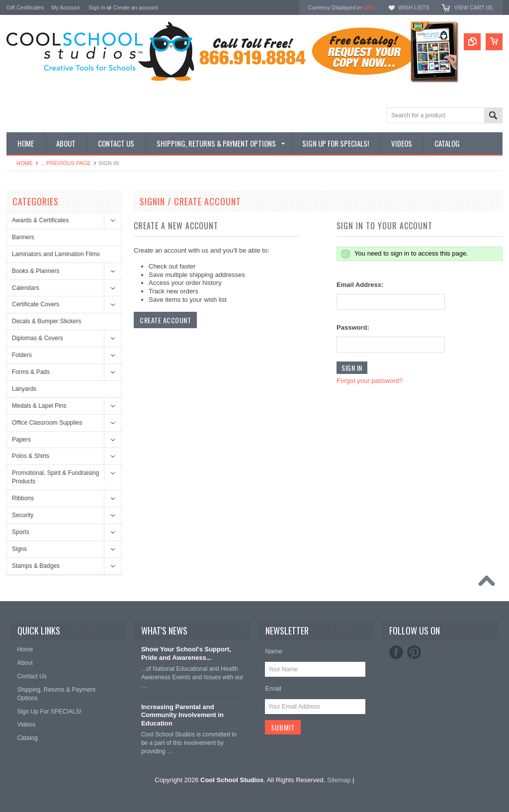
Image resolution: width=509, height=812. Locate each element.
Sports (21, 532)
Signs (19, 549)
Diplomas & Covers (38, 338)
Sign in (97, 7)
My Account (65, 7)
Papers (21, 440)
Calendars (26, 288)
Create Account (165, 320)
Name (274, 651)
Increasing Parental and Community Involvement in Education (182, 715)
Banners (23, 237)
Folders (22, 355)
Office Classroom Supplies (47, 423)
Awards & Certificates (41, 220)
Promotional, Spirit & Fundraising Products (55, 477)
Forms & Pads (31, 372)
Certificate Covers (36, 304)
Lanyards (24, 389)
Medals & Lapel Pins (39, 406)
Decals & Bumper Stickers (46, 321)
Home (25, 163)
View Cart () (473, 7)
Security (23, 515)
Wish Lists (414, 7)
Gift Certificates (25, 7)
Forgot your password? (370, 381)
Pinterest (414, 652)
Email (273, 688)
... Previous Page (66, 163)
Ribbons (23, 498)
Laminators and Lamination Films (56, 254)
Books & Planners (36, 271)
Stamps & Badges (36, 566)
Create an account (136, 7)
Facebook (396, 652)
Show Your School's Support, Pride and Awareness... (186, 653)
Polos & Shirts (31, 456)
